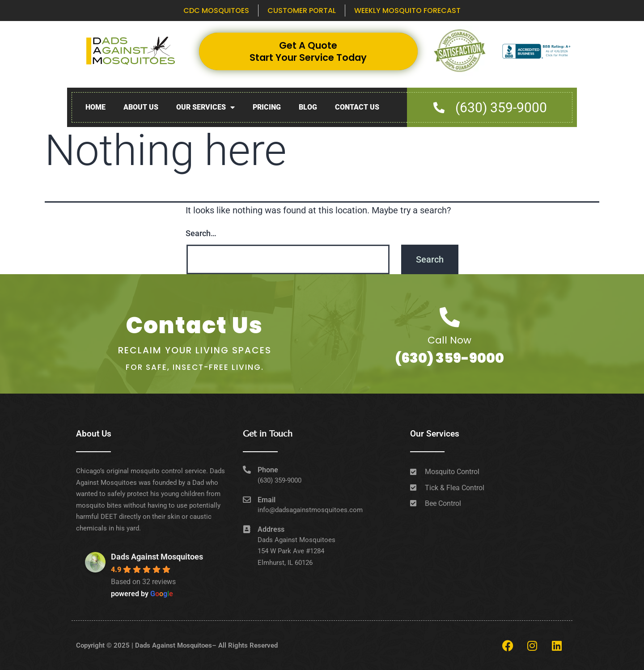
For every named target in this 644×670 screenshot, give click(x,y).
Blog (308, 107)
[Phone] (247, 470)
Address (271, 529)
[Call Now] (450, 317)
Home (95, 107)
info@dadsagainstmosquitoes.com (310, 510)
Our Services (205, 108)
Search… (201, 233)
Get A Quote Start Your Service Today (308, 51)
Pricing (267, 107)
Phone (268, 470)
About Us (141, 107)
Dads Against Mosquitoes (157, 557)
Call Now (449, 340)
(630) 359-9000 (449, 358)
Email (267, 500)
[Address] (247, 529)
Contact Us (357, 107)
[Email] (247, 500)
